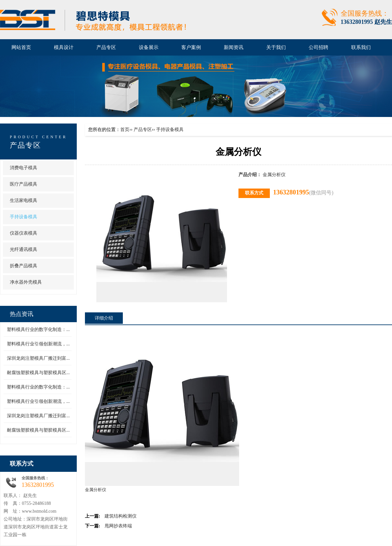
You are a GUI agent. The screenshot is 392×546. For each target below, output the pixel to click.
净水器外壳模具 (26, 282)
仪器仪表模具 (24, 233)
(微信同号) (321, 193)
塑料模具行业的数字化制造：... (38, 330)
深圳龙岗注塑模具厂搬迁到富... (38, 358)
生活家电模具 (24, 200)
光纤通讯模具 (24, 249)
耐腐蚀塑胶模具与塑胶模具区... (38, 373)
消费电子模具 (24, 168)
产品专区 (25, 145)
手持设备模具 (24, 217)
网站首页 (21, 47)
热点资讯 (22, 314)
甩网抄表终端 (118, 526)
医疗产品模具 (24, 184)
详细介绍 (104, 318)
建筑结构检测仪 (121, 516)
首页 (125, 130)
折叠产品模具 (24, 266)
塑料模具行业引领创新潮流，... (38, 344)
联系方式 (22, 464)
